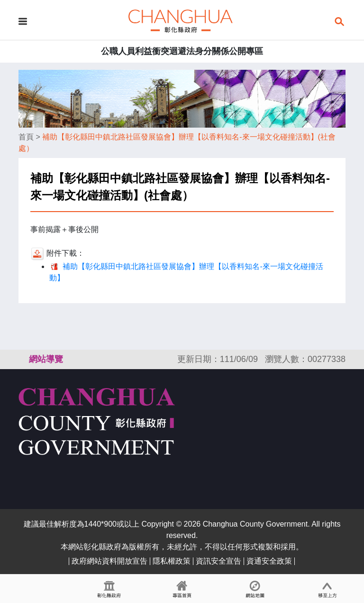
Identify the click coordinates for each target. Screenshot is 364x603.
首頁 (26, 137)
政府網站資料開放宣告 (109, 561)
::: (23, 359)
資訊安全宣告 (218, 561)
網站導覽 (46, 359)
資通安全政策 (269, 561)
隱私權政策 (172, 561)
